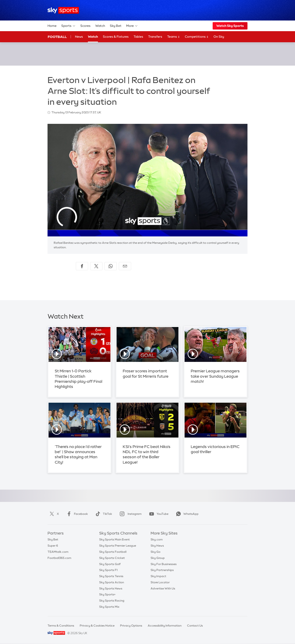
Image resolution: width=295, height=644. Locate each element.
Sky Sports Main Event (114, 539)
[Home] (63, 10)
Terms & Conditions (61, 626)
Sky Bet (116, 26)
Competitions (197, 37)
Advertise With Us (163, 588)
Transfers (155, 37)
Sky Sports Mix (109, 607)
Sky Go (155, 552)
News (79, 37)
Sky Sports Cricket (112, 558)
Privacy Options (131, 626)
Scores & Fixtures (116, 37)
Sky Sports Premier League (118, 546)
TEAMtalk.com (58, 552)
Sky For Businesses (164, 564)
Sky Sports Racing (112, 601)
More (132, 26)
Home (52, 26)
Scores (85, 26)
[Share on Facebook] (82, 266)
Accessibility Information (165, 626)
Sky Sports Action (112, 582)
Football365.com (59, 558)
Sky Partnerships (162, 570)
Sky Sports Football (113, 552)
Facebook (76, 514)
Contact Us (195, 626)
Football (57, 37)
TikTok (103, 514)
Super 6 (53, 546)
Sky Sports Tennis (111, 576)
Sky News (157, 546)
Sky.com (157, 539)
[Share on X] (96, 266)
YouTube (158, 514)
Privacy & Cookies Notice (97, 626)
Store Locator (160, 582)
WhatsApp (186, 514)
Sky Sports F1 (108, 570)
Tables (138, 37)
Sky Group (158, 558)
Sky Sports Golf (110, 564)
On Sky (219, 37)
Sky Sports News (111, 588)
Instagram (130, 514)
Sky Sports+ (107, 594)
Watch (100, 26)
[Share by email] (125, 266)
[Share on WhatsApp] (111, 266)
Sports (68, 26)
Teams (174, 37)
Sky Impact (158, 576)
